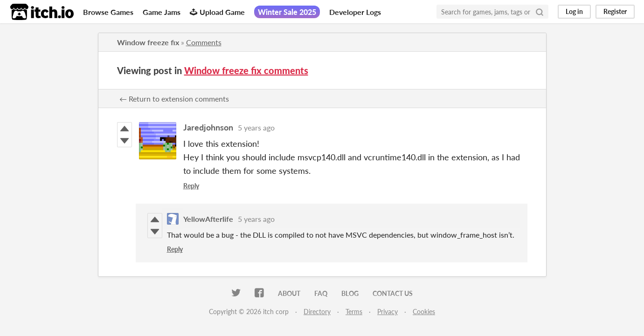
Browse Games (108, 12)
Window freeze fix (148, 42)
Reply (191, 186)
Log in (574, 11)
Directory (317, 312)
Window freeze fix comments (246, 70)
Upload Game (217, 12)
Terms (354, 312)
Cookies (424, 312)
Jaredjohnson (208, 127)
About (289, 293)
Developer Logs (355, 12)
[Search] (540, 12)
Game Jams (162, 12)
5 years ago (256, 127)
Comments (204, 42)
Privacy (388, 312)
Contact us (393, 293)
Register (615, 11)
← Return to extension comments (174, 99)
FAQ (321, 293)
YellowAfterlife (208, 219)
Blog (350, 293)
